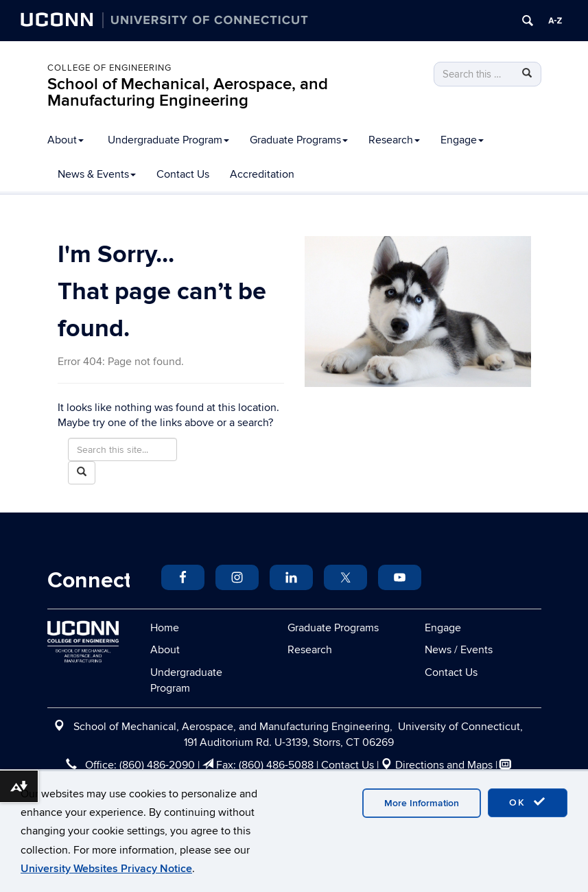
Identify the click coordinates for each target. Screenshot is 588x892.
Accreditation (262, 174)
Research (394, 140)
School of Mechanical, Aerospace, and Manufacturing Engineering (188, 92)
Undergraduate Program (168, 140)
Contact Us (183, 174)
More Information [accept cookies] (422, 803)
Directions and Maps (444, 765)
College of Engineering (109, 68)
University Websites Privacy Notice (106, 869)
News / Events (459, 650)
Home (165, 628)
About (66, 140)
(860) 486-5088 (276, 765)
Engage (462, 140)
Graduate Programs (299, 140)
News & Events (97, 174)
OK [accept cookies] (528, 802)
